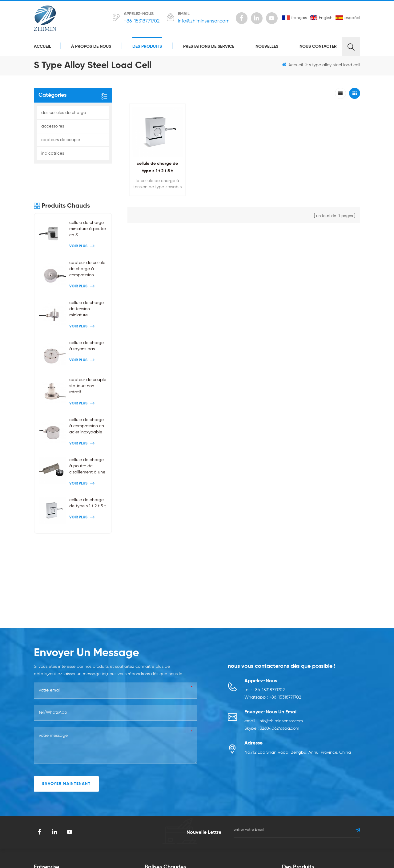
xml (88, 817)
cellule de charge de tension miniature (86, 279)
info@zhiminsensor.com (204, 21)
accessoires (53, 126)
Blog (89, 779)
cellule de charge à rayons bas (86, 316)
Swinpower (198, 843)
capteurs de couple (61, 140)
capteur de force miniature (171, 814)
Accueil (42, 47)
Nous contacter (318, 47)
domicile (42, 768)
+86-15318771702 (142, 21)
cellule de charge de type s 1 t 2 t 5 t (88, 473)
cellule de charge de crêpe (232, 797)
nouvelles (267, 47)
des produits (147, 47)
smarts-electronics (268, 843)
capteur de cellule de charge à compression (87, 239)
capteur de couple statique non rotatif (88, 356)
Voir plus (83, 217)
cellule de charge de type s (172, 804)
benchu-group (306, 843)
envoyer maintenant (66, 672)
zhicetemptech (229, 843)
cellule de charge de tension (234, 768)
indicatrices (53, 153)
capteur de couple (224, 807)
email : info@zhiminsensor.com (274, 610)
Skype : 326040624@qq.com (272, 617)
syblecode (114, 843)
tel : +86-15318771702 (265, 579)
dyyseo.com (269, 852)
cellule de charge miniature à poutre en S (88, 199)
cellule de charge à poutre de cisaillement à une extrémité (87, 437)
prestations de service (209, 47)
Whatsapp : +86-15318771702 (273, 586)
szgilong (139, 843)
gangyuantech (167, 843)
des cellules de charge (64, 113)
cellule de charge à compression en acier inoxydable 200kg (87, 397)
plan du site (97, 789)
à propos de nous (91, 47)
